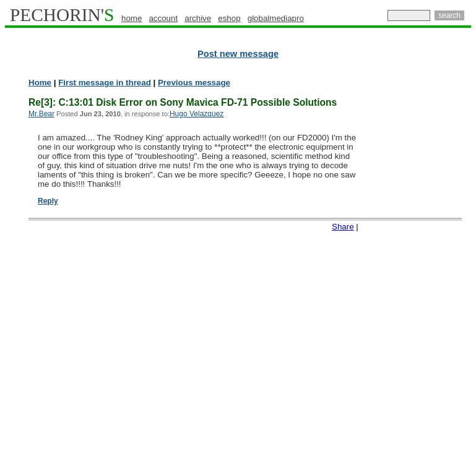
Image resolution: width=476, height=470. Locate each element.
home (132, 18)
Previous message (194, 83)
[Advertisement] (422, 266)
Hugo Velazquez (197, 114)
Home (40, 83)
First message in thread (105, 83)
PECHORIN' (62, 15)
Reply (48, 201)
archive (198, 18)
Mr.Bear (41, 114)
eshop (229, 18)
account (163, 18)
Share (343, 227)
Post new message (238, 54)
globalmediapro (276, 18)
